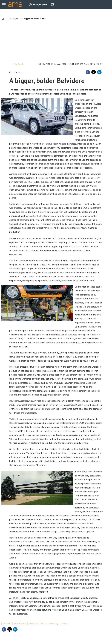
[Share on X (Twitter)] (94, 72)
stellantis (7, 623)
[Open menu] (4, 5)
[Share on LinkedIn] (99, 72)
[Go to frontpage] (15, 5)
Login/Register (40, 4)
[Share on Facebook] (88, 72)
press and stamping (50, 623)
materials (65, 623)
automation (33, 623)
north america (20, 623)
